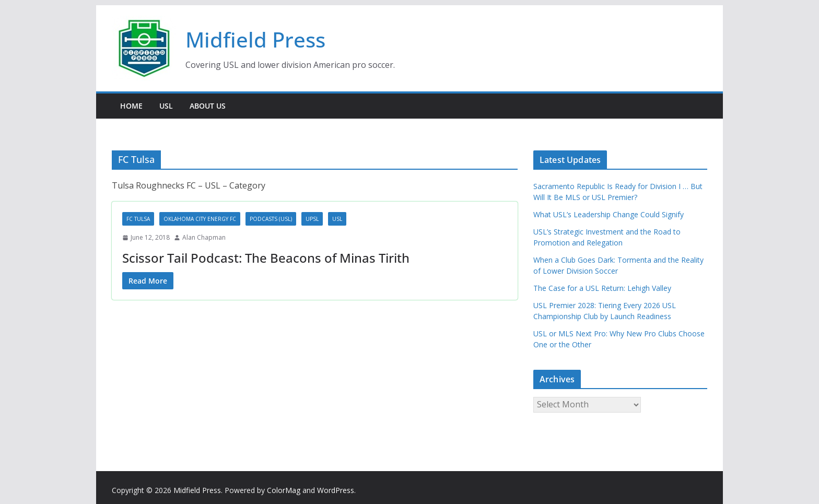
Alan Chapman (204, 237)
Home (131, 106)
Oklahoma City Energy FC (200, 219)
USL (166, 106)
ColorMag (284, 490)
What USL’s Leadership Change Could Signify (609, 214)
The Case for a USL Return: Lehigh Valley (602, 288)
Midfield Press (255, 39)
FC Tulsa (138, 219)
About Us (208, 106)
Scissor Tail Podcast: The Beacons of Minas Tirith (266, 258)
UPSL (312, 219)
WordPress (336, 490)
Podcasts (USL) (271, 219)
